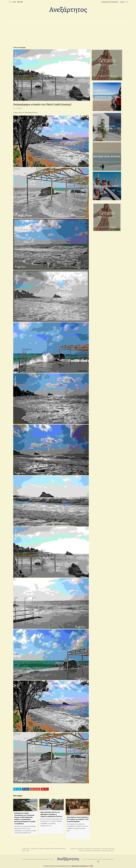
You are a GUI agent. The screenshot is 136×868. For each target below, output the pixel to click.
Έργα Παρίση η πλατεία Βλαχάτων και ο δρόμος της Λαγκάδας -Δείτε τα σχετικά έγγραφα (78, 819)
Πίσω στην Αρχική (19, 47)
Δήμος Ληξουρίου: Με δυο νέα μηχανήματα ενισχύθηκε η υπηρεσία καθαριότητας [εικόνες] (51, 814)
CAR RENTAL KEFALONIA (107, 97)
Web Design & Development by (83, 866)
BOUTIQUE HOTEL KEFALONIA (107, 127)
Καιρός (122, 2)
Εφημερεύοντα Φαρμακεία (110, 2)
